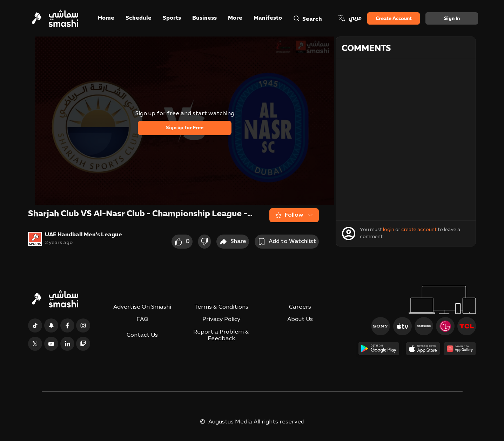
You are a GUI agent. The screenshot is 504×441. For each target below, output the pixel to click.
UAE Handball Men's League (83, 235)
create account (419, 230)
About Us (300, 320)
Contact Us (142, 335)
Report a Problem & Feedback (221, 335)
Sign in (452, 19)
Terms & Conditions (221, 307)
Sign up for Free (185, 128)
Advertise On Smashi (142, 307)
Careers (300, 307)
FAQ (142, 320)
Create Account (394, 19)
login (389, 230)
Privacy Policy (221, 320)
